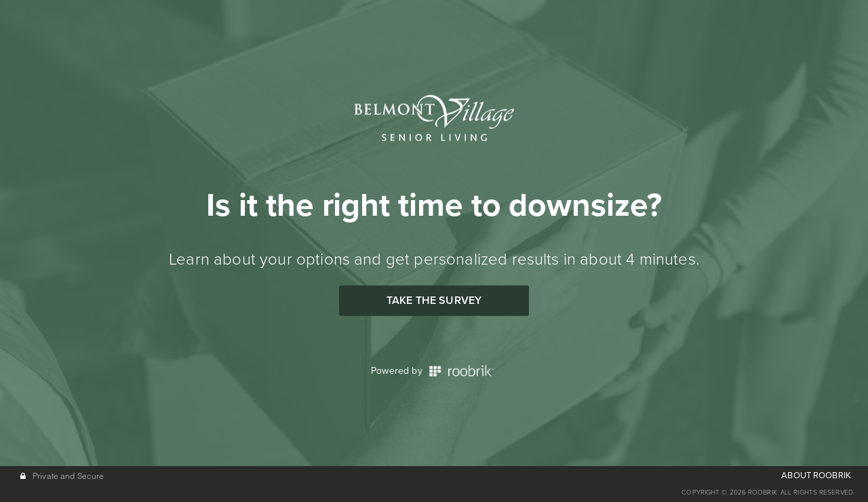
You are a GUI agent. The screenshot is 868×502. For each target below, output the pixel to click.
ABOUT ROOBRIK (816, 476)
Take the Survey (434, 301)
